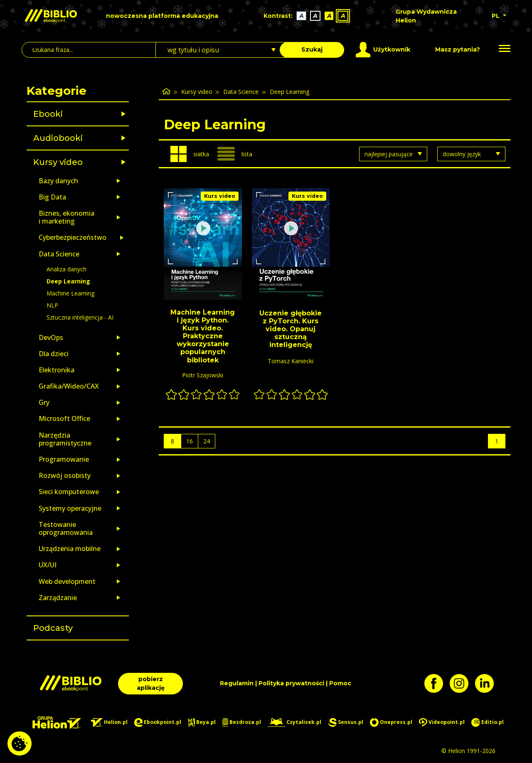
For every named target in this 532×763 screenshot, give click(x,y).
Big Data (52, 197)
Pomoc (340, 683)
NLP (52, 305)
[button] (99, 114)
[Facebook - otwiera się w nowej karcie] (437, 683)
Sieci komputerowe (69, 492)
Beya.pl (202, 722)
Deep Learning (68, 281)
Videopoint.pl (442, 722)
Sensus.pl (346, 722)
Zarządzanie (58, 598)
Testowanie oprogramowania (66, 528)
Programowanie (64, 459)
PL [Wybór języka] (496, 16)
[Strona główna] (166, 92)
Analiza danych (66, 269)
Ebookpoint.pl (158, 722)
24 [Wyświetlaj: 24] (207, 441)
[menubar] (308, 16)
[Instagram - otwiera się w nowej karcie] (462, 683)
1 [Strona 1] (497, 441)
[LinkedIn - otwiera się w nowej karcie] (488, 683)
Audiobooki (58, 138)
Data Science (59, 254)
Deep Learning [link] (289, 92)
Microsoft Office (64, 418)
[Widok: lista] (238, 154)
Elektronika (57, 370)
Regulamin (237, 683)
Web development (67, 581)
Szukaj (312, 49)
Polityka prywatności (291, 683)
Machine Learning (70, 293)
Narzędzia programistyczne (65, 439)
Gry (44, 402)
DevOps (51, 337)
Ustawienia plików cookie (20, 743)
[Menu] (505, 49)
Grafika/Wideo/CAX (69, 386)
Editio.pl (488, 722)
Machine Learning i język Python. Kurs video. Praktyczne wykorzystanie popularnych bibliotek (203, 336)
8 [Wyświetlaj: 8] (172, 441)
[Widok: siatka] (190, 154)
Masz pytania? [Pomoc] (458, 49)
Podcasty (53, 628)
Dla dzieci (54, 354)
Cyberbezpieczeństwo (73, 237)
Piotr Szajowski (203, 375)
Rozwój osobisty (65, 475)
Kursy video (58, 162)
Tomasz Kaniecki (291, 361)
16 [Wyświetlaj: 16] (190, 441)
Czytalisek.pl (294, 722)
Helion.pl (109, 722)
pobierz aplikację (151, 683)
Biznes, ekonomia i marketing (66, 217)
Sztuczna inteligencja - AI (80, 317)
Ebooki (48, 114)
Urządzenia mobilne (70, 549)
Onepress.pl (391, 722)
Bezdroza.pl (242, 722)
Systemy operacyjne (70, 508)
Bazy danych (58, 181)
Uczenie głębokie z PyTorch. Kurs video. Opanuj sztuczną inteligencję (291, 329)
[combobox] (223, 50)
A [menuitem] (302, 16)
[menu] (203, 244)
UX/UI (48, 565)
